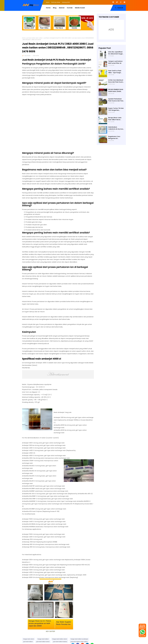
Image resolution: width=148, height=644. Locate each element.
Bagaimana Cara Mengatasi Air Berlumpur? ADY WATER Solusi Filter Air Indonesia (116, 137)
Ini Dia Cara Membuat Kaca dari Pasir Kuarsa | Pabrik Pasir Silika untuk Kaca (116, 81)
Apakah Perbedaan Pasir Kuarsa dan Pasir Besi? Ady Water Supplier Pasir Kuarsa (116, 100)
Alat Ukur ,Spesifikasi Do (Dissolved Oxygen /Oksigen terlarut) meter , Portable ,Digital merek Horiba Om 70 (116, 53)
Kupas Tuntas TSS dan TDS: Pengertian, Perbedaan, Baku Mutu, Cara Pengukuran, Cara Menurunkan (116, 109)
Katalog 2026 (66, 2)
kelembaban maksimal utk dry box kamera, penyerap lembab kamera (116, 128)
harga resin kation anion (60, 639)
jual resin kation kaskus (60, 642)
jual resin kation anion (43, 642)
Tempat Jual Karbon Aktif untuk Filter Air (115, 62)
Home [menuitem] (48, 8)
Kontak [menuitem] (70, 8)
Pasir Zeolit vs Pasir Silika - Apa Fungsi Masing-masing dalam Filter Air (116, 72)
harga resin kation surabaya (79, 639)
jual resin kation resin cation (34, 38)
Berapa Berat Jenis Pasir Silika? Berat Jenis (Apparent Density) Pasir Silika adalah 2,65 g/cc (115, 119)
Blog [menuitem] (55, 8)
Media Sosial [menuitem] (80, 8)
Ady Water (27, 56)
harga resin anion (29, 639)
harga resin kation (43, 639)
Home (48, 2)
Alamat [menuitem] (62, 8)
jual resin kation (28, 642)
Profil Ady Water (56, 2)
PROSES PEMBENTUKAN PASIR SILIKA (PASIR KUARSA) (116, 90)
